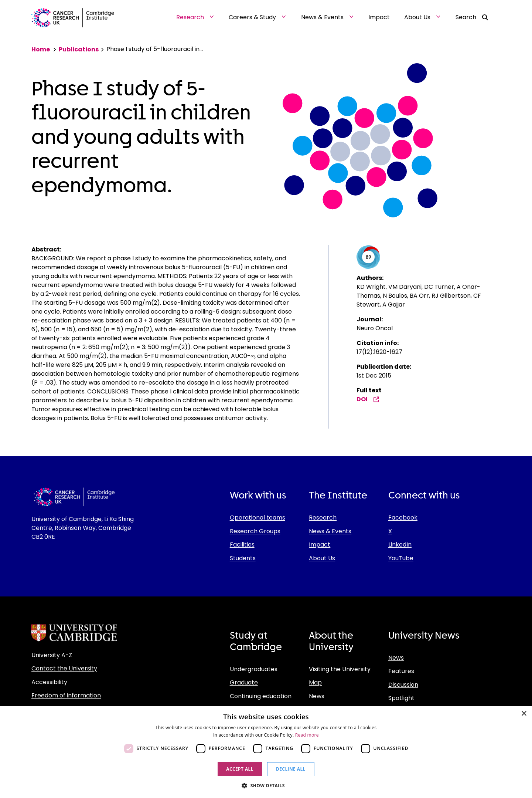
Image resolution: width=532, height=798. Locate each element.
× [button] (524, 714)
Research (323, 518)
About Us (322, 558)
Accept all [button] (240, 769)
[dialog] (266, 752)
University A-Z (52, 655)
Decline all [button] (291, 769)
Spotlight (401, 698)
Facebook (403, 518)
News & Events (330, 531)
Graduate (244, 682)
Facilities (242, 545)
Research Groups (255, 531)
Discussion (403, 685)
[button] (266, 785)
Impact (320, 545)
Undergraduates (254, 669)
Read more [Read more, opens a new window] (307, 735)
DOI (368, 399)
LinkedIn (400, 545)
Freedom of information (66, 695)
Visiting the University (340, 669)
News (317, 696)
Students (243, 558)
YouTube (401, 558)
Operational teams (258, 518)
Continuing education (261, 696)
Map (315, 682)
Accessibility (49, 682)
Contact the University (64, 668)
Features (401, 671)
